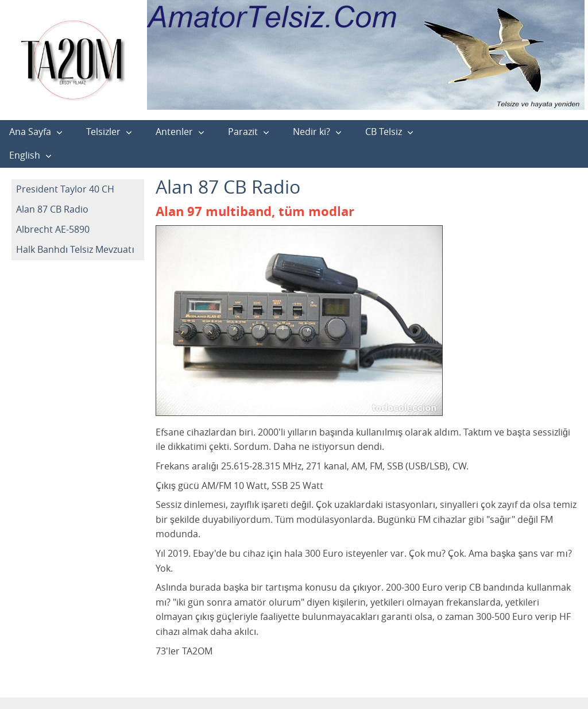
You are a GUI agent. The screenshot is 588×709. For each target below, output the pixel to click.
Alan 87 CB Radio (52, 209)
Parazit (243, 132)
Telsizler (103, 132)
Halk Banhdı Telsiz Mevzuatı (75, 249)
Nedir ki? (312, 132)
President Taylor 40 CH (65, 189)
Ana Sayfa (30, 132)
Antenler (174, 132)
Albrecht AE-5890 (53, 229)
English (25, 155)
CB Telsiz (384, 132)
